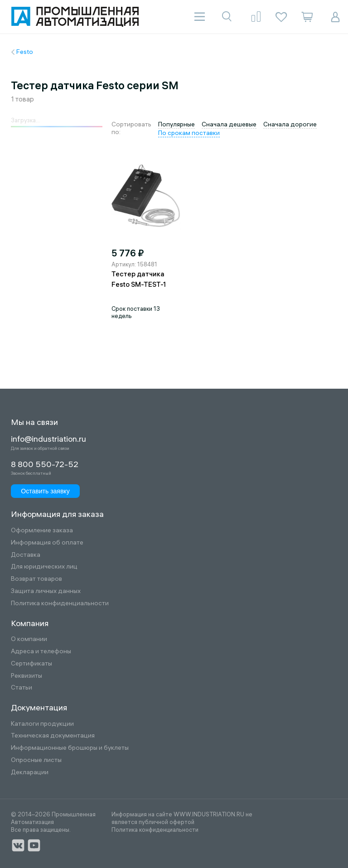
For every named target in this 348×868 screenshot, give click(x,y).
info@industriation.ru (48, 439)
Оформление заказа (42, 530)
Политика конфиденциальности (60, 603)
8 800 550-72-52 (45, 464)
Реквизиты (27, 676)
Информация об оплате (47, 542)
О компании (29, 639)
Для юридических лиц (44, 567)
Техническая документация (53, 735)
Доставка (26, 555)
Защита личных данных (46, 591)
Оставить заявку (45, 491)
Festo (25, 52)
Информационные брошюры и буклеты (70, 748)
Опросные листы (36, 760)
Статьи (22, 687)
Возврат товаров (36, 579)
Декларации (30, 772)
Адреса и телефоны (41, 651)
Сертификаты (31, 663)
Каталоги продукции (42, 724)
